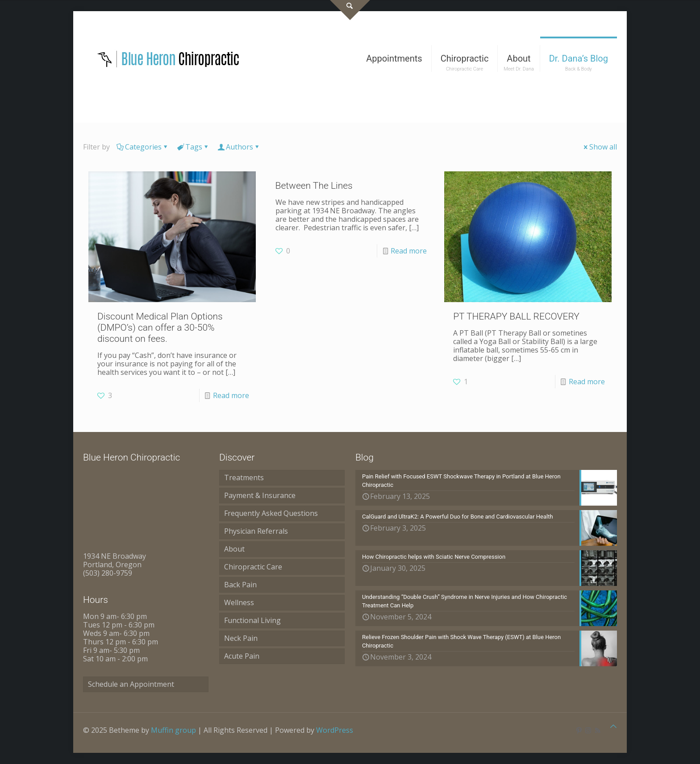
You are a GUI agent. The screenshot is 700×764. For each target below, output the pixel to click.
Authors (239, 147)
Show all (600, 147)
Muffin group (173, 730)
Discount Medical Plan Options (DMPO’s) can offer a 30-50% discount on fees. (160, 328)
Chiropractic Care (253, 567)
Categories (143, 147)
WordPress (335, 730)
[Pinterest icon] (579, 730)
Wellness (239, 602)
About (234, 549)
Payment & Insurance (260, 495)
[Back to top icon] (613, 726)
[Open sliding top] (350, 10)
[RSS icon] (598, 730)
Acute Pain (242, 656)
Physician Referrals (256, 531)
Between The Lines (314, 186)
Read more (231, 395)
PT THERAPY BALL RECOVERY (516, 316)
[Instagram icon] (588, 730)
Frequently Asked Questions (271, 513)
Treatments (244, 477)
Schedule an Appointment (131, 684)
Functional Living (252, 620)
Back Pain (240, 585)
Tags (193, 147)
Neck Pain (241, 638)
